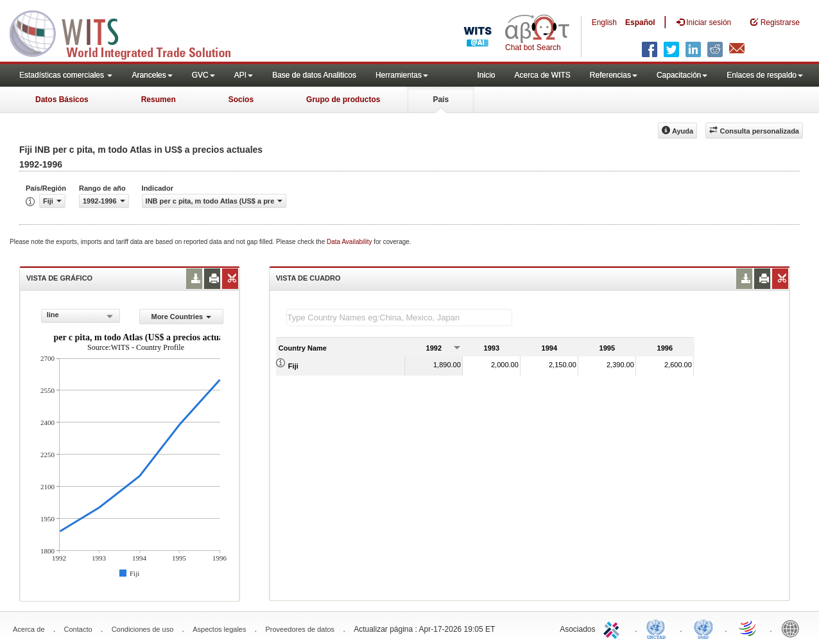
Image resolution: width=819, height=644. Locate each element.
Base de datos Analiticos (314, 75)
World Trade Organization (748, 628)
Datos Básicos (62, 100)
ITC (614, 628)
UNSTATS (703, 628)
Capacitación (682, 75)
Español (640, 22)
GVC (203, 75)
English (604, 22)
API (244, 75)
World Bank (793, 628)
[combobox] (81, 316)
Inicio (486, 75)
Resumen (159, 100)
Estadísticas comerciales (66, 75)
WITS (128, 32)
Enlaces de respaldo (765, 75)
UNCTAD (659, 628)
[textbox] (399, 318)
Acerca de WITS (542, 75)
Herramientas (402, 75)
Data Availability (350, 242)
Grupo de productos (343, 100)
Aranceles (152, 75)
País (441, 100)
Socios (241, 100)
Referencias (614, 75)
